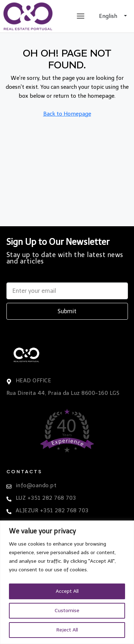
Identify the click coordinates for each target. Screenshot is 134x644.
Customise (67, 611)
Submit (67, 311)
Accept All (67, 591)
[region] (67, 582)
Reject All (67, 630)
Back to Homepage (67, 114)
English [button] (109, 16)
